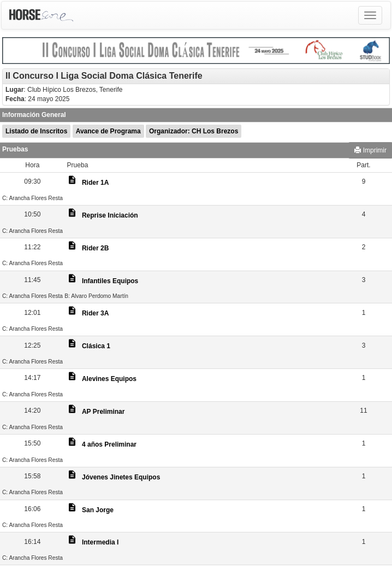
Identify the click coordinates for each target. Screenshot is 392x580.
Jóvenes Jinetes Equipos (121, 477)
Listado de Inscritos (36, 131)
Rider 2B (95, 248)
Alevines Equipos (109, 379)
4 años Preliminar (109, 444)
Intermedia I (100, 542)
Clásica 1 (96, 346)
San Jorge (98, 510)
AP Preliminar (103, 412)
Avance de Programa (108, 131)
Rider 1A (95, 183)
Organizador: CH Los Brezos (194, 131)
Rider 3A (95, 313)
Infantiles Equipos (110, 281)
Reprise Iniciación (110, 215)
